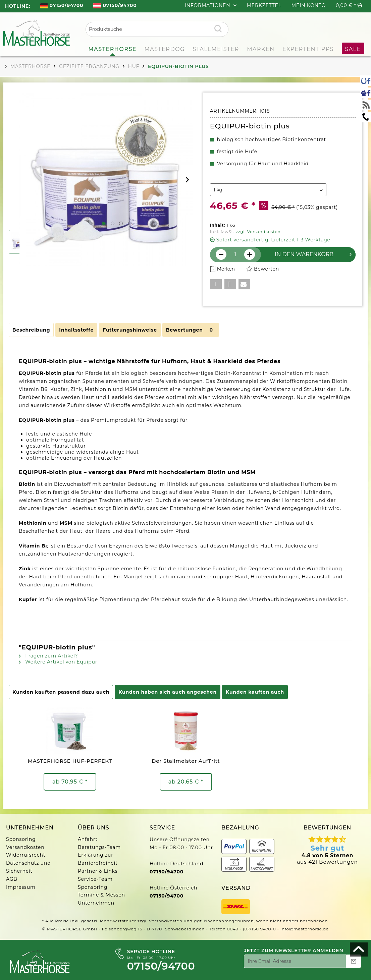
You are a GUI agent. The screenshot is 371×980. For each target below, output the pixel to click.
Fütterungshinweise (130, 330)
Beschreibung (31, 330)
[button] (216, 284)
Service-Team (95, 879)
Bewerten (263, 269)
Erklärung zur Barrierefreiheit (98, 859)
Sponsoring (21, 839)
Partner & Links (98, 871)
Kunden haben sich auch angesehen (168, 692)
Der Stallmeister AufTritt (186, 761)
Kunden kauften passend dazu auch (61, 692)
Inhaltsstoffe (76, 330)
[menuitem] (62, 6)
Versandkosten (25, 847)
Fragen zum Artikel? (48, 656)
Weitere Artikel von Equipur (58, 662)
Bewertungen (191, 330)
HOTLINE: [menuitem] (18, 6)
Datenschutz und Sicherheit (29, 867)
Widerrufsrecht (26, 855)
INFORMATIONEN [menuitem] (208, 5)
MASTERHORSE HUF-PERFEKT (70, 761)
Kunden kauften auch (255, 692)
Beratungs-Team (99, 847)
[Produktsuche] (157, 29)
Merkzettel (264, 5)
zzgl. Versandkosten (258, 232)
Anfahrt (88, 839)
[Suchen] (218, 28)
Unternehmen (96, 903)
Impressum (21, 887)
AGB (12, 879)
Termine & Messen (101, 895)
